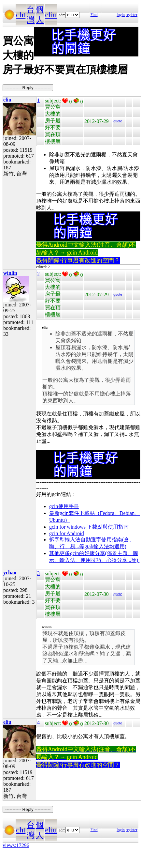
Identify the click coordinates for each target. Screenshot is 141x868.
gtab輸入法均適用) (105, 546)
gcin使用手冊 (64, 506)
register (132, 15)
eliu (51, 15)
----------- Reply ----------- (28, 88)
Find (94, 15)
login (121, 15)
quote (118, 121)
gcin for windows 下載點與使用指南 (89, 527)
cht (21, 15)
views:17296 (16, 845)
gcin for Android (67, 533)
